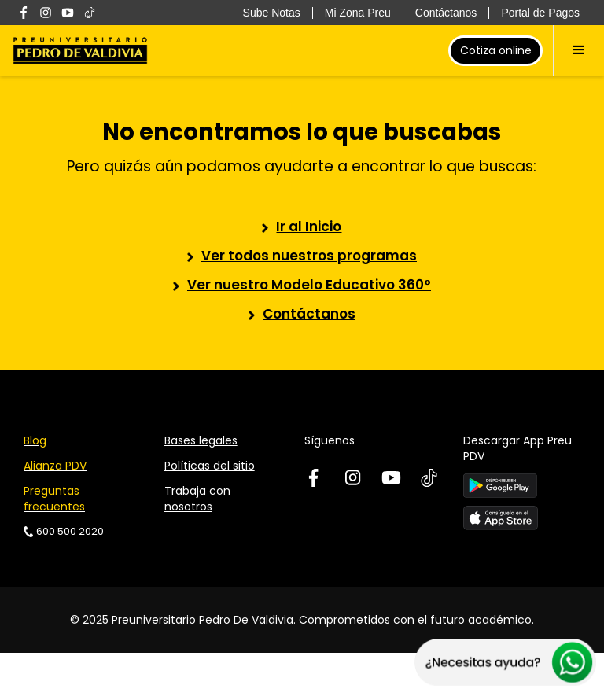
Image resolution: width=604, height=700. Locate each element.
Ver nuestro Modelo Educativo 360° (309, 285)
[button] (578, 50)
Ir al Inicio (309, 227)
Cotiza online (496, 50)
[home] (80, 50)
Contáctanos (309, 314)
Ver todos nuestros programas (309, 256)
